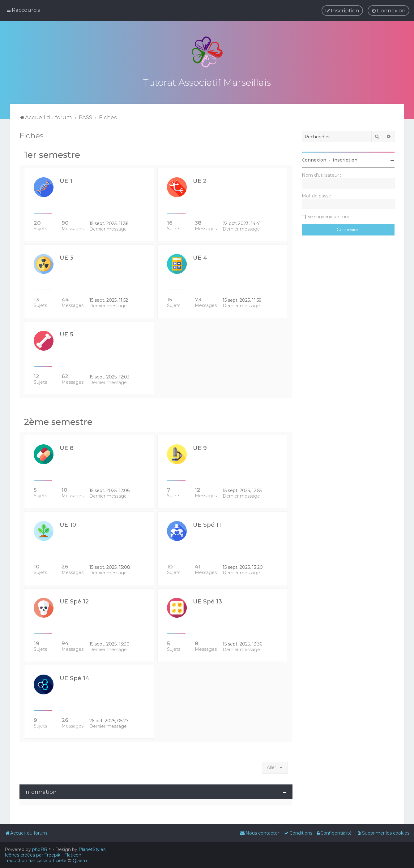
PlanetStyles (92, 849)
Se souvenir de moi (328, 215)
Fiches (32, 134)
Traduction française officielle (36, 861)
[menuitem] (388, 11)
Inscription (345, 159)
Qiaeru (80, 861)
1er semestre (52, 153)
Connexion (314, 159)
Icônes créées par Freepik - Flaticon (43, 855)
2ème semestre (58, 421)
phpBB (40, 849)
